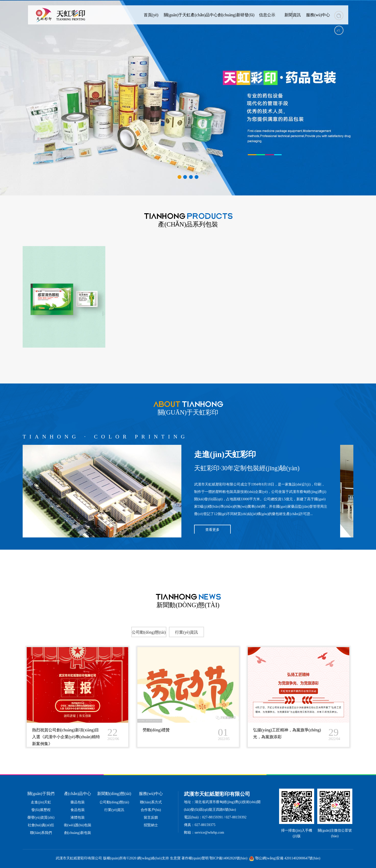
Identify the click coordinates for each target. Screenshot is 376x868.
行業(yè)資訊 (114, 810)
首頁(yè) (151, 15)
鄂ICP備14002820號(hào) (228, 858)
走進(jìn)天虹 (41, 802)
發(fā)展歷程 (41, 810)
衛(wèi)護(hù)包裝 (78, 825)
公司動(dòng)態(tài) (114, 802)
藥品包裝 (78, 802)
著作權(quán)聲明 (195, 858)
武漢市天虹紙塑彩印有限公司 (217, 484)
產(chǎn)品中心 (204, 15)
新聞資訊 (293, 15)
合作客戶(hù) (151, 810)
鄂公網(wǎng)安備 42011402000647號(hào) (288, 858)
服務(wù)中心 (318, 15)
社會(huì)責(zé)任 (41, 825)
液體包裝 (78, 817)
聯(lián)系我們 (41, 833)
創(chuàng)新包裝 (78, 833)
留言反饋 (151, 817)
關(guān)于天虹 (177, 15)
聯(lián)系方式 (151, 802)
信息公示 (267, 15)
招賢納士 (151, 825)
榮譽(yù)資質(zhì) (41, 817)
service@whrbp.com (209, 833)
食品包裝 (78, 810)
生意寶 (175, 858)
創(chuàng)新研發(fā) (236, 15)
